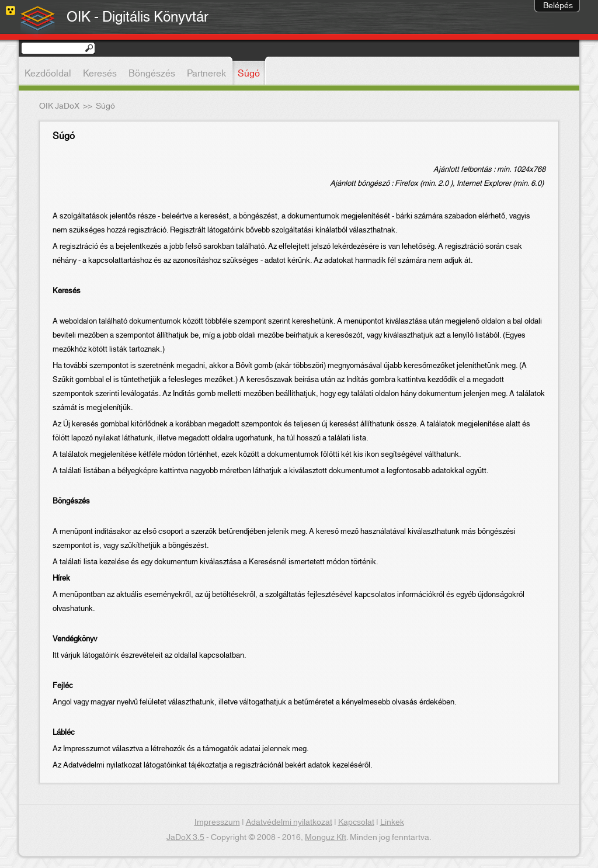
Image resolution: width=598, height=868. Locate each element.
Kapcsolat (356, 822)
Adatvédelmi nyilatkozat (289, 822)
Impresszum (217, 822)
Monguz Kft (326, 838)
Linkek (392, 822)
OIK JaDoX (59, 106)
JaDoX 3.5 (185, 838)
